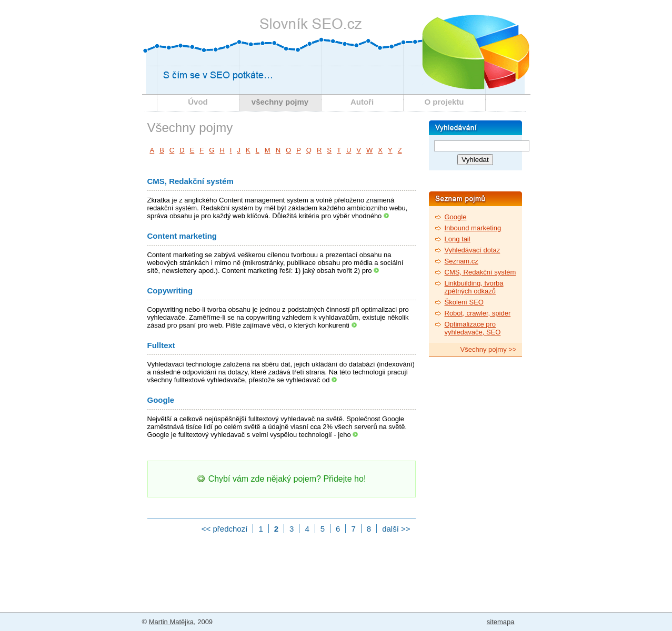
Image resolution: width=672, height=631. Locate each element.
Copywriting (170, 291)
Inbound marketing (473, 228)
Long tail (458, 239)
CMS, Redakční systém (190, 181)
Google (161, 400)
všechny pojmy (280, 102)
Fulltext (161, 345)
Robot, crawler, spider (478, 313)
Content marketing (182, 236)
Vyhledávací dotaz (473, 250)
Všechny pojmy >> (489, 349)
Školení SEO (464, 302)
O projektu (444, 102)
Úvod (198, 102)
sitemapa (501, 622)
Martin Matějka (171, 622)
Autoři (362, 102)
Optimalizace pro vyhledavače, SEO (473, 328)
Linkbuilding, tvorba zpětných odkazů (474, 287)
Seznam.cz (462, 261)
